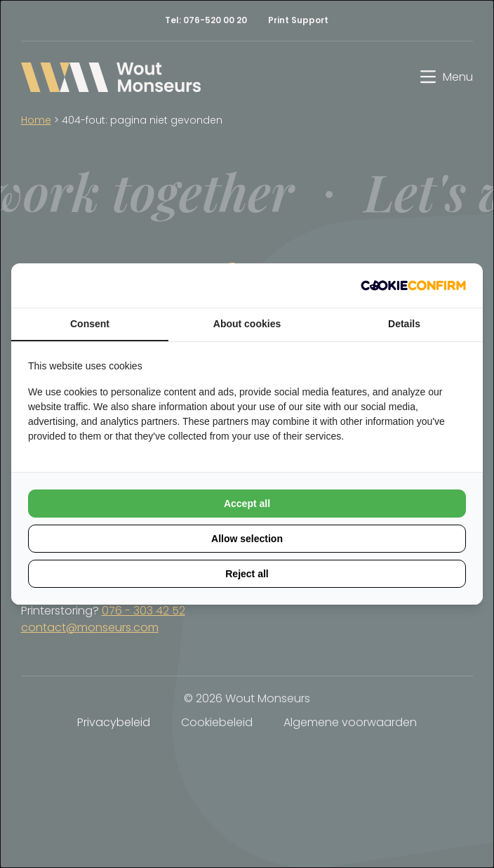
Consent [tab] (90, 324)
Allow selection (247, 539)
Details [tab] (404, 324)
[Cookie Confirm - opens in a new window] (413, 285)
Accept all (247, 504)
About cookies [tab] (247, 324)
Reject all (247, 574)
